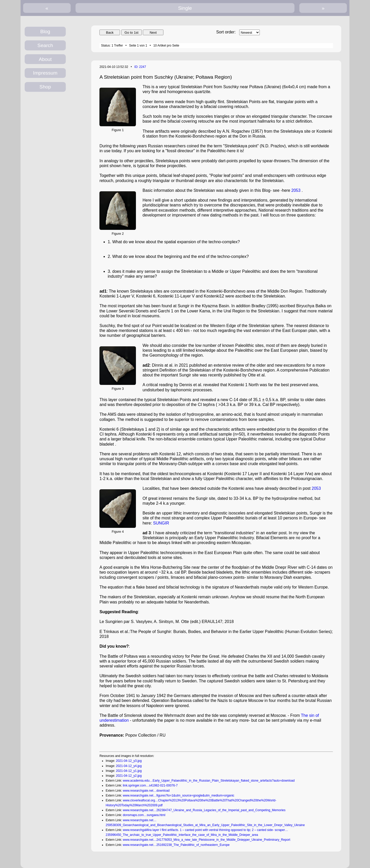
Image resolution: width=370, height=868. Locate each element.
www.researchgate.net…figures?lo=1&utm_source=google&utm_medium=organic (179, 795)
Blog (45, 31)
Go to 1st (132, 33)
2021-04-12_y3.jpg (129, 761)
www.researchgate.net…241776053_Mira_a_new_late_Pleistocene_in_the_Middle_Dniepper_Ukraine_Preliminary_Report (207, 840)
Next (153, 33)
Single (185, 8)
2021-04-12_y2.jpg (129, 776)
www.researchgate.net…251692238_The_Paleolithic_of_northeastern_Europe (176, 845)
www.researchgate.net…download (146, 791)
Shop (45, 87)
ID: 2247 (140, 67)
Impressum (45, 73)
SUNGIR (161, 523)
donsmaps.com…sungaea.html (144, 815)
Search (45, 45)
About (45, 59)
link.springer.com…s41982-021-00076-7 (150, 785)
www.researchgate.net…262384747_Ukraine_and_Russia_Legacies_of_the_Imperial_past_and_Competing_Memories (204, 810)
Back (110, 33)
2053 (296, 190)
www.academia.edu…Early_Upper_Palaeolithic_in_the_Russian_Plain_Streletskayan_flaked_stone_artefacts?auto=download (209, 781)
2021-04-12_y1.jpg (129, 771)
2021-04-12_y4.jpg (129, 766)
